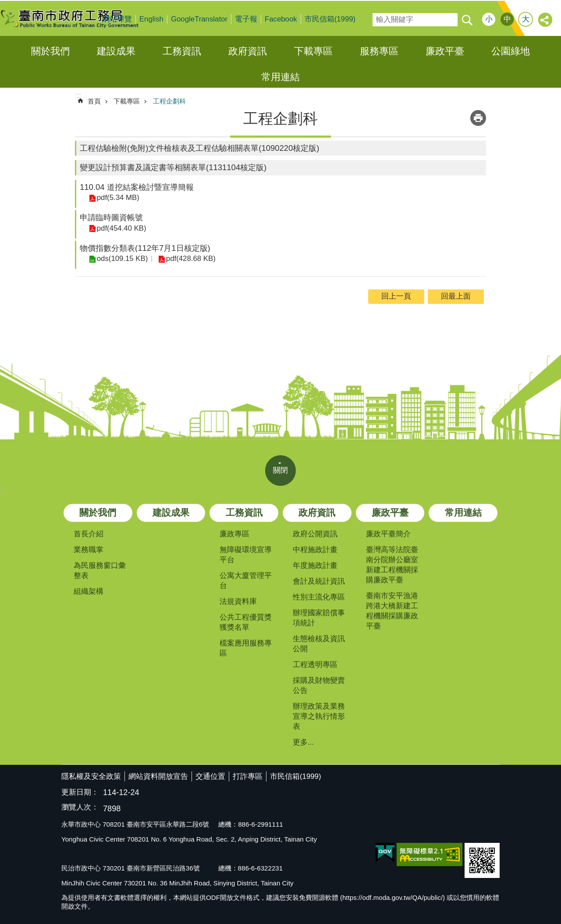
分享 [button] (546, 20)
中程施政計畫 (315, 550)
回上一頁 (396, 296)
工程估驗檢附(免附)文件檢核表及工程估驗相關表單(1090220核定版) (200, 148)
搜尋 (379, 17)
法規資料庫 (238, 601)
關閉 (280, 470)
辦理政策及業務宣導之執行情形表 (319, 716)
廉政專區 (234, 534)
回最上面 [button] (456, 296)
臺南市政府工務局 (77, 18)
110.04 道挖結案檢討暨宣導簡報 (137, 187)
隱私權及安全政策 (91, 776)
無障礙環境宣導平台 (246, 555)
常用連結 (280, 77)
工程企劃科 (169, 101)
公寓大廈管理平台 (246, 581)
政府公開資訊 (315, 534)
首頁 (94, 101)
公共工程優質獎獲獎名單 (246, 622)
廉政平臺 (445, 51)
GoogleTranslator (199, 19)
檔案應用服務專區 (246, 648)
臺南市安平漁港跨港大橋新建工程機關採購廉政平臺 (392, 611)
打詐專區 (248, 776)
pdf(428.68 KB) (190, 259)
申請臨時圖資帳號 (111, 217)
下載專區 (313, 51)
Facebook (281, 19)
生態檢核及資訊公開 (319, 644)
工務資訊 (182, 51)
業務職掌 (89, 550)
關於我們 (50, 51)
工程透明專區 (315, 665)
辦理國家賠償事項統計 (319, 618)
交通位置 (210, 776)
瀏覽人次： (80, 808)
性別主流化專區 (319, 597)
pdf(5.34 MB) (118, 198)
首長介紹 (89, 534)
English (151, 19)
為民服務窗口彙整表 (100, 571)
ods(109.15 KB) (122, 259)
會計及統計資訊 (319, 581)
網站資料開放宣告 (158, 776)
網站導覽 (117, 19)
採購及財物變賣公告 (319, 685)
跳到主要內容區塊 (5, 5)
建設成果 (116, 51)
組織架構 (89, 591)
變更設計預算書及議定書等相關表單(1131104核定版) (173, 167)
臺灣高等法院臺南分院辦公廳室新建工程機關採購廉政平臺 (392, 565)
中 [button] (507, 19)
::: (3, 490)
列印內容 (478, 118)
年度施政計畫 (315, 565)
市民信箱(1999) (330, 19)
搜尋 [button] (467, 20)
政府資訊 (248, 51)
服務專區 (379, 51)
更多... (303, 742)
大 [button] (526, 19)
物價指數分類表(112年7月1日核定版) (145, 248)
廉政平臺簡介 (388, 534)
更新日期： (80, 792)
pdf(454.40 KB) (121, 228)
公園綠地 (511, 51)
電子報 (246, 19)
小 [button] (489, 19)
